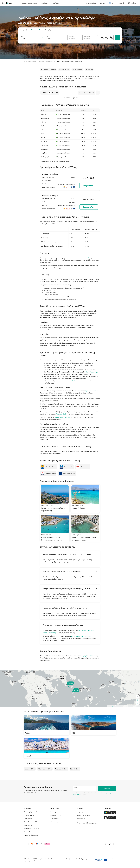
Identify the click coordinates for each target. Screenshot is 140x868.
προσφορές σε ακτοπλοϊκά (82, 258)
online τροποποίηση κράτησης (81, 636)
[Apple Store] (110, 817)
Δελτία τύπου (55, 819)
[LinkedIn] (114, 844)
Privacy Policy (107, 793)
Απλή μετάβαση (24, 30)
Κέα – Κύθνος (75, 769)
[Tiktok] (110, 844)
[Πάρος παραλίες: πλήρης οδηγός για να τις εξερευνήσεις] (85, 528)
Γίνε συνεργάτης (56, 815)
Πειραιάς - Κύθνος (62, 414)
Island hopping (47, 30)
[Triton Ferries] (66, 467)
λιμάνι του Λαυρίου (92, 391)
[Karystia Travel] (48, 473)
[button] (50, 93)
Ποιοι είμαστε (55, 812)
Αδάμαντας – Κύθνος (45, 769)
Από (22, 36)
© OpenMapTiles (123, 706)
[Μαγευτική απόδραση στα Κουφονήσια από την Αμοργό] (55, 528)
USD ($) (122, 3)
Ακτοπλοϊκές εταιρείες (31, 828)
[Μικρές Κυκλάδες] (85, 499)
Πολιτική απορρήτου (57, 859)
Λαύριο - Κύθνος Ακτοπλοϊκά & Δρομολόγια (69, 61)
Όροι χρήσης (40, 859)
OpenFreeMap (115, 706)
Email (76, 787)
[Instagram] (105, 844)
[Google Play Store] (110, 813)
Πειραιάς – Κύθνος (61, 769)
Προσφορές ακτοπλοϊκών (28, 3)
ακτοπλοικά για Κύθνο (63, 417)
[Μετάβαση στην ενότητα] (48, 70)
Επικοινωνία (81, 819)
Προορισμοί (28, 819)
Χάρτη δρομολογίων (92, 372)
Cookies (48, 859)
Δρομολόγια (28, 825)
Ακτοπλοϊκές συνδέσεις (46, 61)
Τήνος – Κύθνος (30, 769)
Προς (48, 36)
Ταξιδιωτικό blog (29, 815)
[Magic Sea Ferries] (67, 473)
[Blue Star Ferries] (49, 467)
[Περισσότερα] (35, 793)
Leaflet (109, 706)
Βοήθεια (103, 3)
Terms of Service (78, 795)
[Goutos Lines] (83, 467)
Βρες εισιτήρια (89, 186)
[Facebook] (101, 844)
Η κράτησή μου (91, 3)
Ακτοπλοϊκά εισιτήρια (30, 61)
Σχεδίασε (44, 3)
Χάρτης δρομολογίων (31, 832)
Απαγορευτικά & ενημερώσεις (87, 823)
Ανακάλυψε (55, 3)
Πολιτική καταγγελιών (71, 859)
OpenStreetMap (136, 706)
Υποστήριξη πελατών (84, 815)
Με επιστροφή (36, 30)
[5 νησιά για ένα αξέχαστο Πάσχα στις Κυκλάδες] (55, 499)
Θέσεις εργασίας (56, 822)
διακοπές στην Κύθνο (69, 381)
